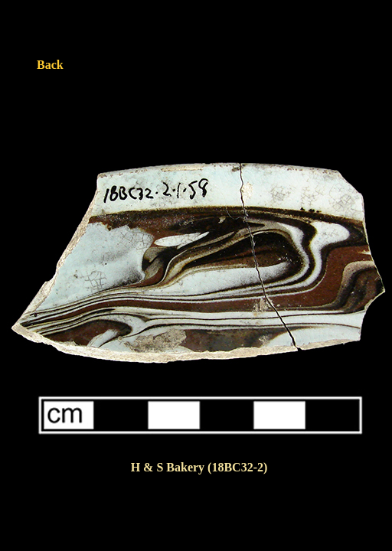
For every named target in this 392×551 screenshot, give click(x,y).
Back (50, 65)
